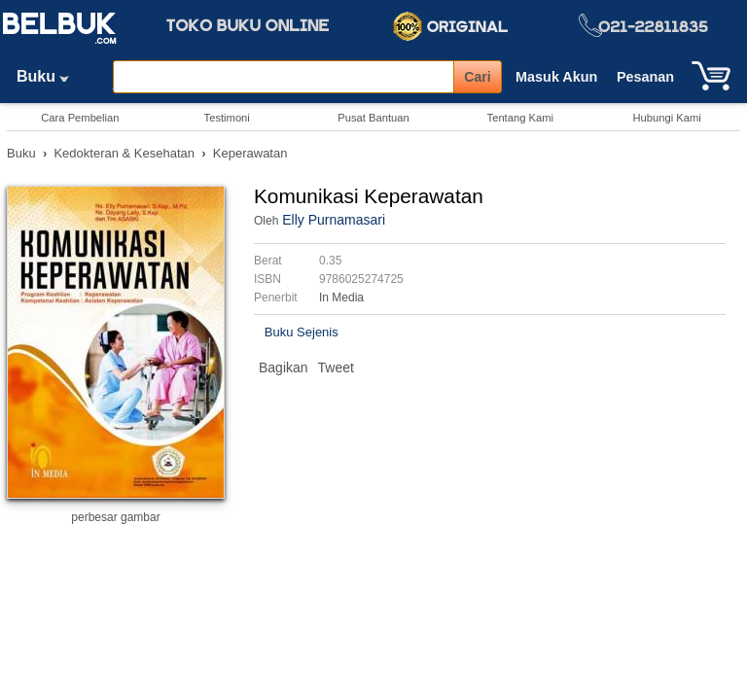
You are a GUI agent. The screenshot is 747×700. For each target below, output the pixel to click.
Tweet (336, 367)
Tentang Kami (520, 118)
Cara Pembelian (80, 118)
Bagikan (284, 367)
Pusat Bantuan (373, 118)
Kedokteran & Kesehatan (124, 153)
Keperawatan (250, 153)
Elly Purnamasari (334, 220)
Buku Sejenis (302, 332)
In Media (341, 297)
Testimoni (227, 118)
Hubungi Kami (666, 118)
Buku (50, 76)
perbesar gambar (115, 517)
